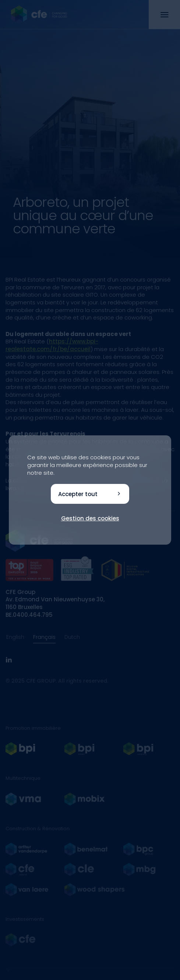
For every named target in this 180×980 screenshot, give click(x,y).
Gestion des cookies (90, 518)
